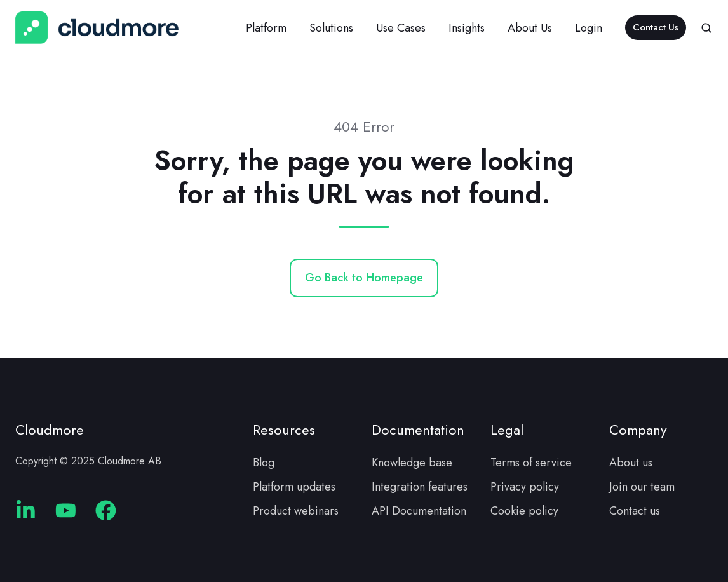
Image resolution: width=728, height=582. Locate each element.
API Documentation (419, 511)
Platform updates (294, 487)
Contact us (635, 511)
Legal (507, 430)
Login (589, 28)
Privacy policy (525, 487)
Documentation (418, 430)
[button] (706, 28)
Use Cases (401, 28)
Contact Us (656, 27)
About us (631, 463)
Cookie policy (524, 511)
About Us (530, 28)
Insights (467, 28)
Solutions (331, 28)
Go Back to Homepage (364, 278)
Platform (266, 28)
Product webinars (296, 511)
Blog (264, 463)
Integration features (420, 487)
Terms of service (531, 463)
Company (638, 430)
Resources (284, 430)
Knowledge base (412, 463)
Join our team (642, 487)
